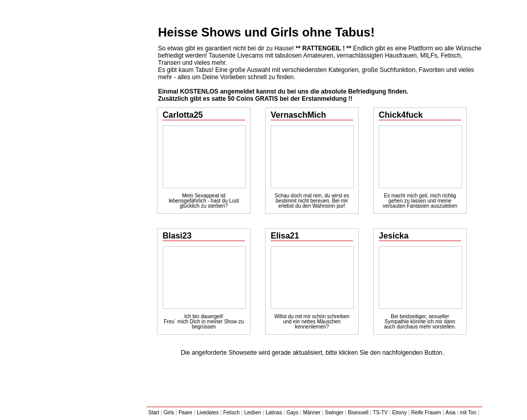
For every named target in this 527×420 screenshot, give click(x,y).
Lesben (252, 413)
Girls (169, 413)
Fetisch (232, 413)
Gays (293, 413)
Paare (186, 413)
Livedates (208, 413)
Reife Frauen (426, 413)
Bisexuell (358, 413)
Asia (451, 413)
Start (154, 413)
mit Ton (468, 413)
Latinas (274, 413)
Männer (312, 413)
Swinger (334, 413)
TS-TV (381, 413)
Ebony (399, 413)
